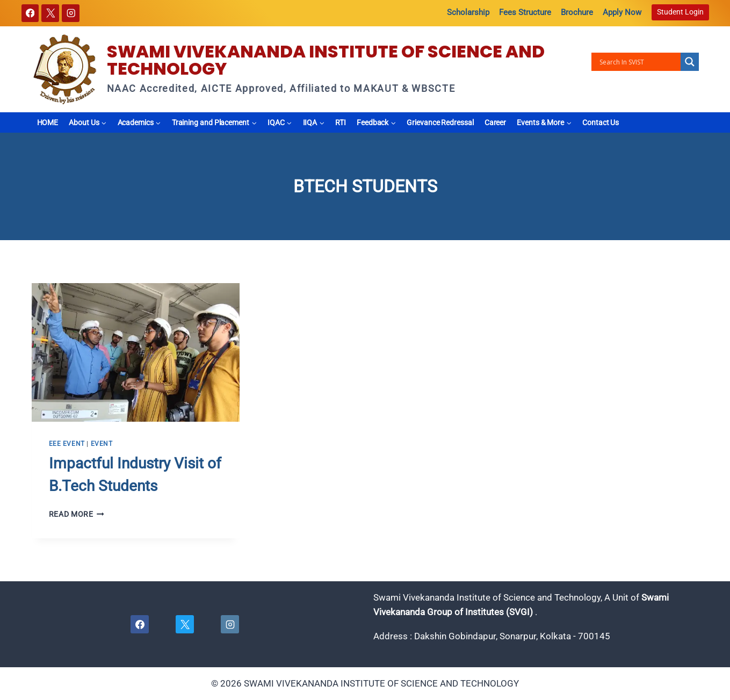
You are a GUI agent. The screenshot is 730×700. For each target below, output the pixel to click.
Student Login (680, 12)
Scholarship (468, 12)
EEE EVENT (67, 444)
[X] (50, 13)
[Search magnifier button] (690, 62)
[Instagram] (71, 13)
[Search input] (639, 62)
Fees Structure (525, 12)
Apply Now (622, 12)
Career (496, 122)
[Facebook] (30, 13)
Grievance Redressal (440, 122)
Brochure (577, 12)
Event (102, 444)
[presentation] (136, 352)
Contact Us (601, 122)
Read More (77, 514)
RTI (341, 122)
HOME (48, 122)
